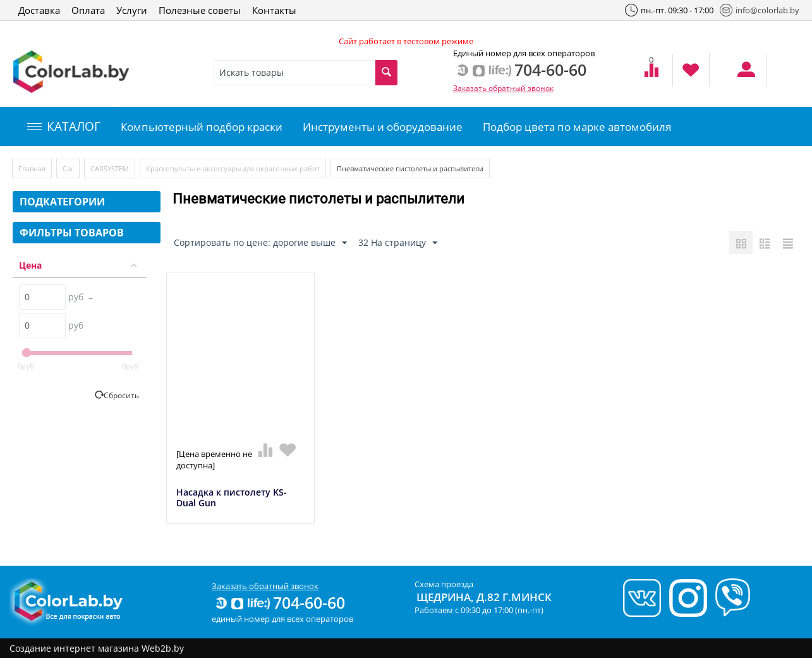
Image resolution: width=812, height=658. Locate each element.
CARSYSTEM (110, 168)
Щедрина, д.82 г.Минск (484, 597)
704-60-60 (279, 602)
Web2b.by (163, 648)
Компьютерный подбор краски (202, 127)
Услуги (132, 10)
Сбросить (121, 395)
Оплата (88, 10)
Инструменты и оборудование (383, 127)
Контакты (274, 10)
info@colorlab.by (760, 10)
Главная (32, 168)
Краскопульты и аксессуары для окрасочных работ (233, 168)
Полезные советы (200, 10)
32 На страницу (398, 243)
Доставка (39, 10)
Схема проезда (444, 584)
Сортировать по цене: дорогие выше (260, 243)
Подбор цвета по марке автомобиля (577, 127)
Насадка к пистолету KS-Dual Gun (232, 498)
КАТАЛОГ (64, 126)
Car (68, 168)
